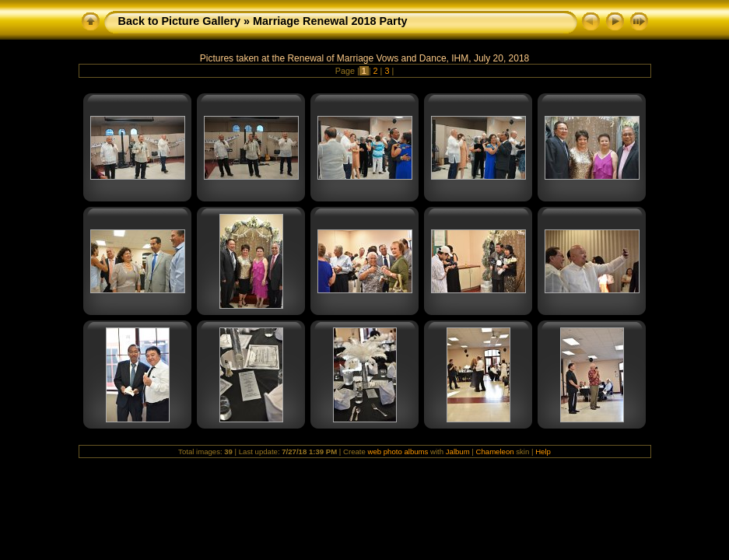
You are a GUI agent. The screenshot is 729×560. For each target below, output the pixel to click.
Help (543, 451)
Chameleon (495, 451)
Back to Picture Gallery (180, 21)
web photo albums (398, 451)
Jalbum (458, 451)
